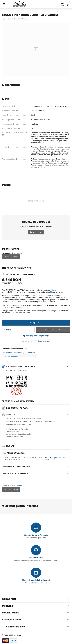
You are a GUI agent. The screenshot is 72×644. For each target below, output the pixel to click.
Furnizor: (6, 349)
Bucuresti (17, 253)
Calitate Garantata (36, 558)
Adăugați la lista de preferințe (36, 336)
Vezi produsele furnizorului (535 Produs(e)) (19, 353)
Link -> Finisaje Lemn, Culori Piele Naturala (55, 459)
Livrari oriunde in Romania (36, 535)
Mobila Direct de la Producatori (36, 580)
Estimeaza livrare (11, 257)
